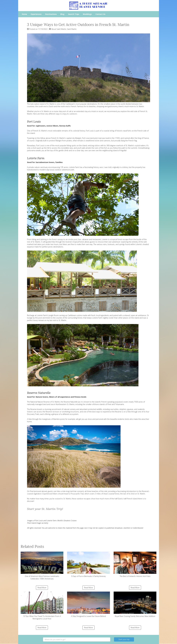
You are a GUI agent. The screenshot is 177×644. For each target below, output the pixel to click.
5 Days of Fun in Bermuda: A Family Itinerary (88, 565)
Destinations (51, 14)
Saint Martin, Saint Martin (67, 29)
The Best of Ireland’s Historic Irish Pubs (135, 565)
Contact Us (100, 14)
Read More (42, 588)
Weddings (87, 14)
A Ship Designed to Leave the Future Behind (88, 604)
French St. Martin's (40, 131)
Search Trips (74, 14)
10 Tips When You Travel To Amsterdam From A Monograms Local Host (42, 606)
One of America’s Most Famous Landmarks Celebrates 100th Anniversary (42, 566)
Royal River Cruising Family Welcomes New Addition (135, 604)
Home (24, 14)
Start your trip (124, 639)
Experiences (36, 14)
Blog (62, 14)
